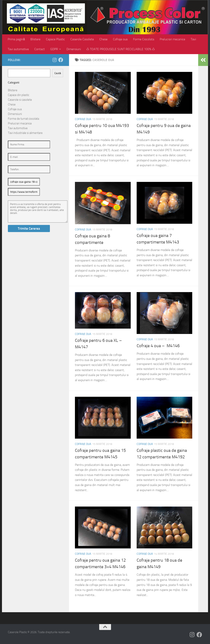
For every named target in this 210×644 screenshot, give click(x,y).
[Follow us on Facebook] (61, 60)
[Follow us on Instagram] (54, 60)
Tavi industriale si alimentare (25, 133)
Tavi (193, 39)
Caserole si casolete (20, 100)
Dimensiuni (74, 49)
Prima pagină (16, 39)
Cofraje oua (120, 39)
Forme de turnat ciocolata (23, 119)
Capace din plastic (19, 95)
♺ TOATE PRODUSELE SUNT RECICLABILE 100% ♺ (121, 49)
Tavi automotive (18, 49)
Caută (58, 73)
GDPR (54, 49)
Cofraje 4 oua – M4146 (158, 346)
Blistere (35, 39)
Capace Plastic (55, 39)
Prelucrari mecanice (172, 39)
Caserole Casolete (82, 39)
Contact (40, 49)
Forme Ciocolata (144, 39)
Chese (103, 39)
